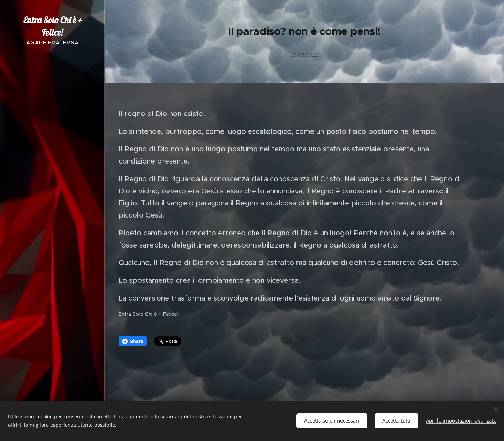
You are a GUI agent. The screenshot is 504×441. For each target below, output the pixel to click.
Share (133, 341)
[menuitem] (52, 165)
